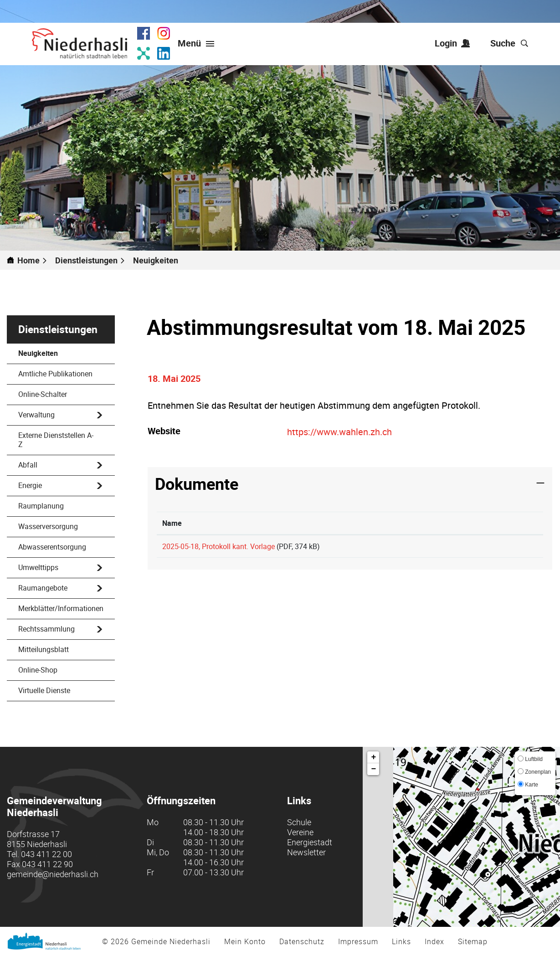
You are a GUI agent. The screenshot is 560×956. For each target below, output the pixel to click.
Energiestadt (310, 842)
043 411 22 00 (46, 854)
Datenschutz (302, 941)
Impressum (358, 941)
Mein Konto (245, 941)
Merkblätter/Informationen (61, 608)
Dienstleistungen (58, 329)
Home (28, 260)
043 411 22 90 (47, 864)
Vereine (300, 832)
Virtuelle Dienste (44, 690)
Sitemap (473, 941)
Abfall (28, 465)
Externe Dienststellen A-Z (56, 440)
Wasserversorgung (48, 526)
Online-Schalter (43, 394)
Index (434, 941)
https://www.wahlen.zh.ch (345, 432)
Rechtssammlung (46, 629)
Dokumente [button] (197, 483)
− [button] (374, 769)
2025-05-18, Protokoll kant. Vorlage (218, 546)
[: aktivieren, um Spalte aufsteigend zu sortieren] (490, 523)
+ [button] (374, 757)
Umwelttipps (38, 567)
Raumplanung (41, 506)
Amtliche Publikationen (55, 374)
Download (491, 550)
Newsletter (306, 852)
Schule (299, 822)
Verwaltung (36, 415)
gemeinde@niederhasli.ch (53, 874)
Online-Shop (38, 670)
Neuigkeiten (60, 353)
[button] (90, 260)
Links (401, 941)
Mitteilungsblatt (44, 649)
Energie (30, 485)
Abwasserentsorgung (52, 547)
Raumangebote (43, 588)
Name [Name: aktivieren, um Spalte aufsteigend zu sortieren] (172, 523)
